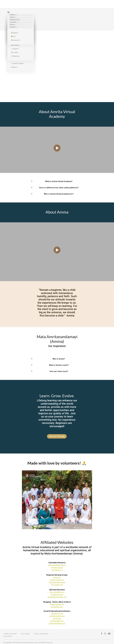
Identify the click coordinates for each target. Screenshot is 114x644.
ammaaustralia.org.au (57, 581)
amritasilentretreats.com (57, 595)
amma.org (57, 576)
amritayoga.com (57, 593)
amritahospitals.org (57, 614)
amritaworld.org (57, 566)
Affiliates (8, 635)
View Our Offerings (56, 436)
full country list (57, 583)
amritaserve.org (57, 612)
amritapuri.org (57, 568)
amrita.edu (57, 617)
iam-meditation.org (57, 591)
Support (13, 27)
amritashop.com (57, 605)
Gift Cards (25, 632)
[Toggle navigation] (8, 12)
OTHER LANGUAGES (41, 632)
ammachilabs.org (57, 619)
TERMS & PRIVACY (10, 632)
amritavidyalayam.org (57, 622)
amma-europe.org (57, 578)
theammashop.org (57, 603)
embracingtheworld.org (57, 564)
